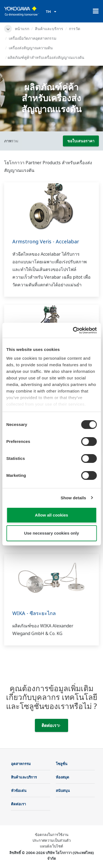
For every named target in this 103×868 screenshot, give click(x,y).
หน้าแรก (22, 29)
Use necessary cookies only (51, 533)
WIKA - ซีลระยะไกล (34, 613)
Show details (73, 498)
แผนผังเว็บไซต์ (51, 846)
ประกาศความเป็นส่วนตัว (51, 840)
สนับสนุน (63, 791)
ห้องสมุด (62, 777)
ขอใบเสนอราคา (81, 141)
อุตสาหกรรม (21, 764)
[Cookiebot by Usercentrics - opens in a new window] (73, 330)
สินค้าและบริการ (49, 29)
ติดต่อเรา (51, 725)
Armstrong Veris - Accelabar (46, 241)
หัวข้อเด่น (19, 791)
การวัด (75, 29)
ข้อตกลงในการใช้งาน (52, 835)
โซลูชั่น (62, 764)
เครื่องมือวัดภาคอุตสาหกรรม (33, 38)
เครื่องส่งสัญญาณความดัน (31, 48)
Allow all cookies (51, 515)
